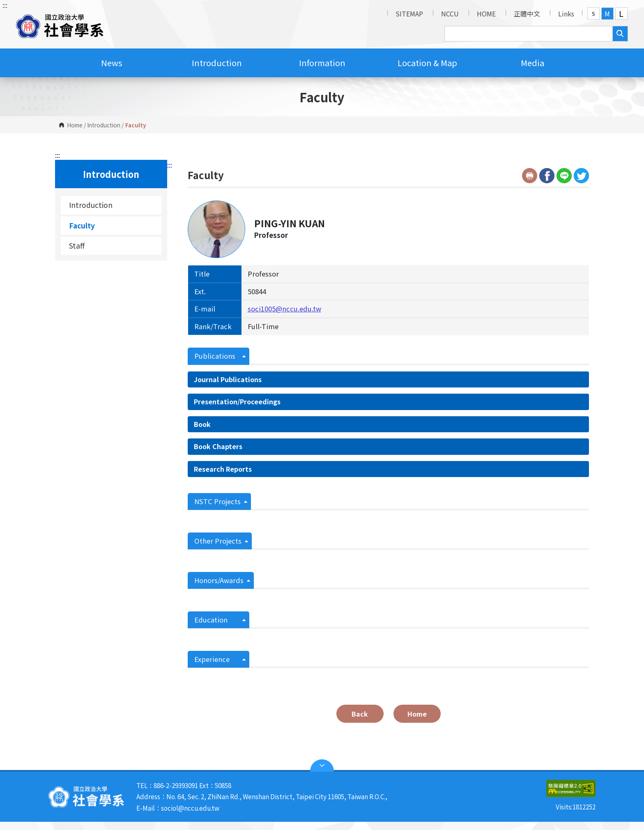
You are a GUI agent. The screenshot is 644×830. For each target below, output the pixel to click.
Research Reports (223, 469)
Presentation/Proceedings (237, 401)
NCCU (450, 14)
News (112, 63)
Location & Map (427, 63)
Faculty (82, 225)
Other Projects (218, 541)
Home (75, 125)
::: (5, 5)
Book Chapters (218, 446)
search (620, 34)
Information (322, 63)
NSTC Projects (217, 501)
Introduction (217, 63)
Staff (77, 246)
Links (566, 14)
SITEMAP (409, 14)
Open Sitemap (322, 765)
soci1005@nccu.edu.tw (284, 309)
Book (202, 424)
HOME (486, 14)
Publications (215, 356)
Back (360, 714)
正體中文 (527, 14)
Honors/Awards (219, 580)
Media (532, 63)
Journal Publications (228, 379)
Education (211, 620)
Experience (212, 659)
